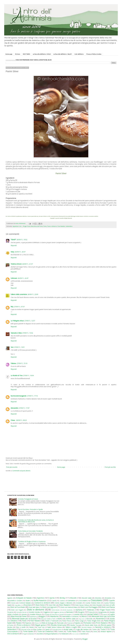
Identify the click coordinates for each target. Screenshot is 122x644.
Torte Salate (28, 631)
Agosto (10, 598)
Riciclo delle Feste (91, 625)
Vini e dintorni (13, 634)
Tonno (94, 629)
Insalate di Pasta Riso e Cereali (54, 614)
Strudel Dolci (57, 630)
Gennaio (70, 612)
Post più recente (12, 467)
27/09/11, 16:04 (28, 375)
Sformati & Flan (26, 630)
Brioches (98, 598)
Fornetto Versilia (34, 612)
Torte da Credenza (45, 631)
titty (12, 307)
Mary (12, 252)
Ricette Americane (59, 625)
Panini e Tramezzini (52, 621)
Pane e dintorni (52, 226)
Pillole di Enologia (48, 623)
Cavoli (54, 601)
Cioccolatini (83, 601)
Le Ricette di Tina (17, 375)
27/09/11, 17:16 (32, 396)
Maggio (42, 616)
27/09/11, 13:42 (28, 333)
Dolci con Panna (108, 607)
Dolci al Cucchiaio (18, 607)
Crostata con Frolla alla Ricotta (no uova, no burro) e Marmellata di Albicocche (36, 521)
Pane (45, 226)
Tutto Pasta (72, 631)
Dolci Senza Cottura (82, 605)
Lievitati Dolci (78, 614)
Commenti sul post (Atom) (21, 471)
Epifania (79, 610)
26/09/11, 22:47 (23, 278)
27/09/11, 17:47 (24, 408)
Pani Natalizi (61, 226)
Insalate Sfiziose (36, 614)
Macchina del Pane (37, 226)
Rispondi (14, 245)
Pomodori (88, 623)
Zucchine (40, 634)
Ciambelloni (71, 601)
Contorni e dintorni (43, 603)
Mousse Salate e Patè (48, 619)
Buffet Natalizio (40, 600)
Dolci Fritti (52, 605)
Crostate (79, 603)
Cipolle (112, 600)
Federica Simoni (16, 264)
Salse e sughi (71, 627)
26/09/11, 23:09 (33, 294)
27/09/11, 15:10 (22, 363)
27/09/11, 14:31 (19, 347)
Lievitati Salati (92, 614)
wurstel (83, 634)
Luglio (112, 614)
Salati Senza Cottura (54, 627)
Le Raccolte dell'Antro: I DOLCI (42, 54)
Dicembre (28, 605)
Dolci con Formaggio (89, 607)
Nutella (112, 619)
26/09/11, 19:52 (22, 240)
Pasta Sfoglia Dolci (94, 621)
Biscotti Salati (87, 598)
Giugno (81, 612)
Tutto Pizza (86, 632)
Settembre (69, 226)
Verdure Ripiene (106, 632)
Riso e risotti (21, 627)
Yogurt (25, 634)
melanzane (65, 634)
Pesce (37, 623)
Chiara (13, 420)
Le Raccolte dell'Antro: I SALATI (63, 54)
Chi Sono (18, 54)
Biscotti (73, 598)
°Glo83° (13, 240)
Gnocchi (92, 612)
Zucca (31, 634)
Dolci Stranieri (97, 605)
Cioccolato (96, 600)
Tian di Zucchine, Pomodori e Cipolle (30, 509)
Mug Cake (82, 619)
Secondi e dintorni (103, 627)
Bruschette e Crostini (15, 601)
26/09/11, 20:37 (20, 252)
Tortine (61, 632)
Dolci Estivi (40, 605)
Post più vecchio (110, 467)
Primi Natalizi (101, 623)
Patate (19, 623)
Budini (28, 601)
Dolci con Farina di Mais (69, 607)
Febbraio (91, 610)
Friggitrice (47, 612)
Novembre (100, 619)
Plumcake (60, 623)
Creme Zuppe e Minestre (64, 603)
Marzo (84, 616)
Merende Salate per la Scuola (24, 619)
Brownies (108, 598)
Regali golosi (41, 625)
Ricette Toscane (76, 625)
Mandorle (54, 616)
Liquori (105, 614)
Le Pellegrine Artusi (17, 321)
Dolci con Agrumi (50, 607)
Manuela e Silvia (16, 333)
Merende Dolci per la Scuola (103, 616)
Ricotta (10, 627)
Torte (103, 629)
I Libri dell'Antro (79, 54)
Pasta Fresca (67, 621)
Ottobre (14, 621)
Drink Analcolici (68, 610)
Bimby (62, 598)
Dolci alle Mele (34, 607)
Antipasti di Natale (24, 598)
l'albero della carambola (19, 294)
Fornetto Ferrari (21, 612)
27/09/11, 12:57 (30, 321)
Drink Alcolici (56, 610)
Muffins (60, 619)
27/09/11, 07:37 (19, 307)
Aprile (52, 598)
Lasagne (68, 614)
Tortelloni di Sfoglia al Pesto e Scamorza (32, 541)
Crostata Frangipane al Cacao (28, 499)
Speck (47, 629)
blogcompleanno (52, 634)
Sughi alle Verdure (82, 629)
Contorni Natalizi (25, 603)
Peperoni (28, 623)
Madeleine (33, 617)
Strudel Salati (68, 629)
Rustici (32, 627)
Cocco (13, 603)
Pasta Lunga (79, 621)
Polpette (77, 623)
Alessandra (14, 408)
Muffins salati (71, 619)
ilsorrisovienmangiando (19, 396)
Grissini (24, 614)
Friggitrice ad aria (59, 612)
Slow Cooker (37, 629)
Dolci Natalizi (65, 605)
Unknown (14, 278)
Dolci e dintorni (36, 610)
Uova (95, 632)
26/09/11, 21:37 (27, 264)
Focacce (10, 612)
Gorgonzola (102, 612)
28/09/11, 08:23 (21, 420)
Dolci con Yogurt (17, 610)
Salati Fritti (41, 627)
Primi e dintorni (23, 625)
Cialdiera (62, 601)
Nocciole (89, 619)
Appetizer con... (17, 226)
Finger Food (27, 226)
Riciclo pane (106, 625)
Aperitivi (41, 598)
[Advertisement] (57, 479)
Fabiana (13, 363)
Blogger (85, 639)
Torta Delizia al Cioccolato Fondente (30, 531)
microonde (75, 634)
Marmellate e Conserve (70, 616)
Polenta (70, 623)
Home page (9, 54)
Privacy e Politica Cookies (94, 54)
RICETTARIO (27, 54)
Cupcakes (18, 605)
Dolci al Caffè (110, 605)
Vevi (12, 347)
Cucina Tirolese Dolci (93, 603)
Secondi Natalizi (87, 627)
